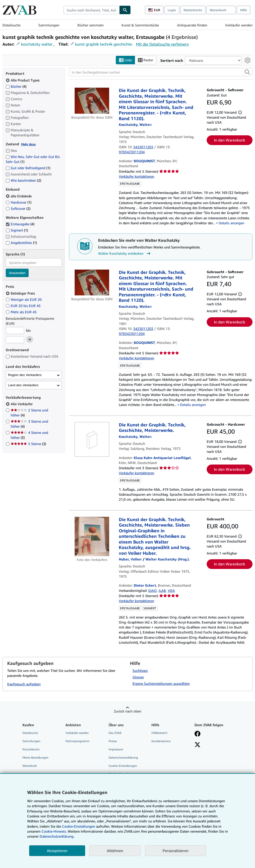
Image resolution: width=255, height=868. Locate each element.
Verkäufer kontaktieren (136, 177)
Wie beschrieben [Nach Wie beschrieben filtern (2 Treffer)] (23, 181)
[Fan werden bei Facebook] (197, 734)
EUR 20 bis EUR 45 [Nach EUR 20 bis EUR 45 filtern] (24, 306)
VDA (171, 591)
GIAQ (152, 591)
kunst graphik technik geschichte (103, 44)
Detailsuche (11, 25)
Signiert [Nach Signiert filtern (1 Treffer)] (17, 230)
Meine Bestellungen (35, 758)
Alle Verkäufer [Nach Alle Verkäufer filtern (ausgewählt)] (22, 404)
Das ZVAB (115, 733)
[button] (247, 72)
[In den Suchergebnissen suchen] (161, 72)
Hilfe (244, 10)
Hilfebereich (159, 733)
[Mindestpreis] (15, 330)
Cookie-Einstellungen (79, 826)
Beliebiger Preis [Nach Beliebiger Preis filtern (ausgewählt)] (21, 293)
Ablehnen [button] (115, 851)
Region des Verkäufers (25, 375)
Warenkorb (30, 766)
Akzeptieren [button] (57, 851)
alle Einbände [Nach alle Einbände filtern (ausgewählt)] (19, 196)
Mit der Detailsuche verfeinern (162, 44)
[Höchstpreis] (15, 340)
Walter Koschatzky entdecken (125, 253)
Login (172, 10)
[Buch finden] (125, 10)
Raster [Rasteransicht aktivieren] (146, 60)
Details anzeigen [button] (231, 223)
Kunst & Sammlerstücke (140, 25)
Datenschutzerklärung (123, 758)
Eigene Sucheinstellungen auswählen (161, 683)
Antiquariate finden (192, 25)
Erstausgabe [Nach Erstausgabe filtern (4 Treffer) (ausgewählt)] (20, 224)
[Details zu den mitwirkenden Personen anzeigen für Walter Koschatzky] (135, 125)
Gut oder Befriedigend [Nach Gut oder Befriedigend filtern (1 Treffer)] (28, 168)
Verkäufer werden (239, 25)
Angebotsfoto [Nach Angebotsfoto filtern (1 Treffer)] (21, 243)
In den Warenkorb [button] (229, 140)
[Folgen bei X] (197, 745)
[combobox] (91, 10)
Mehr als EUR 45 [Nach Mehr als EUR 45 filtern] (22, 312)
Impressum (116, 750)
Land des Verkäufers (23, 385)
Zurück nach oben (127, 711)
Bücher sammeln (91, 25)
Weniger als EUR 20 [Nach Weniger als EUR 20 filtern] (24, 299)
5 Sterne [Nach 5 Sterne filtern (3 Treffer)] (28, 444)
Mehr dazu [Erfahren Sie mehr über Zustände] (28, 144)
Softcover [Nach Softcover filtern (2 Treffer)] (18, 208)
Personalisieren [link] (176, 851)
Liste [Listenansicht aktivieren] (125, 60)
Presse (113, 741)
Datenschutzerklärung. (57, 836)
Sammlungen (49, 25)
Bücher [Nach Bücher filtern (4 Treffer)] (16, 86)
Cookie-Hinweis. (54, 831)
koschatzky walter (37, 44)
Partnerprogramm (77, 741)
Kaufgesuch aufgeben (24, 684)
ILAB (162, 591)
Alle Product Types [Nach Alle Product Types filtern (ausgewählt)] (23, 80)
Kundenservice (161, 741)
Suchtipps (140, 671)
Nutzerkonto (193, 10)
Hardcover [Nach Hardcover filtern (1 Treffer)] (19, 202)
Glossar (138, 677)
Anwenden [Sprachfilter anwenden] (17, 273)
